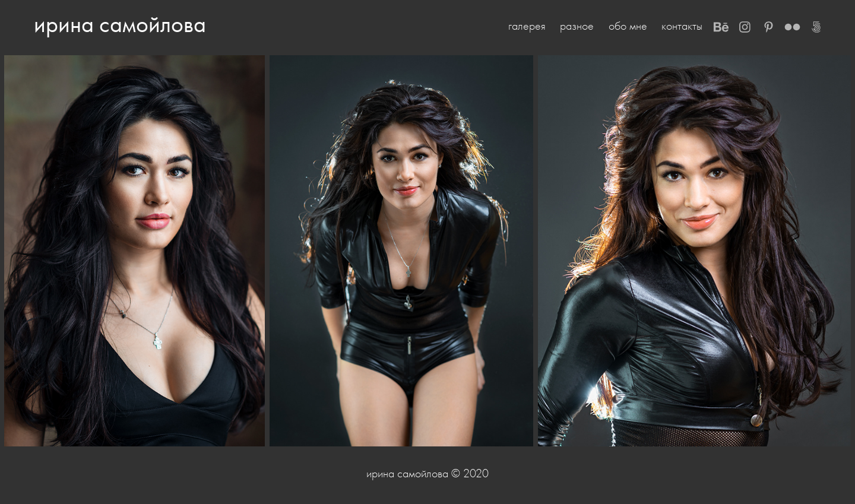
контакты (682, 26)
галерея (527, 26)
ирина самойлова (120, 24)
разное (577, 26)
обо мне (628, 26)
